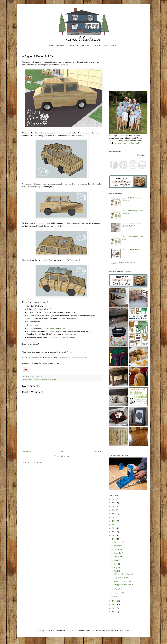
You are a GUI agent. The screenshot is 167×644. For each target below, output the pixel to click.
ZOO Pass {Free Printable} (123, 574)
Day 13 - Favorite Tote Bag (132, 250)
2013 (114, 601)
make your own (51, 328)
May (116, 568)
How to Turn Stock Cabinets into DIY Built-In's (132, 225)
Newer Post (27, 452)
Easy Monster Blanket (121, 578)
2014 (114, 539)
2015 (114, 535)
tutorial (54, 379)
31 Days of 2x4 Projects (78, 358)
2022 (114, 510)
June (116, 564)
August (117, 557)
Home (51, 45)
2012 (114, 605)
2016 (114, 532)
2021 (114, 514)
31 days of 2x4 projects (36, 379)
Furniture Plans (73, 45)
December (118, 542)
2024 (114, 503)
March (117, 589)
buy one (63, 328)
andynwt (111, 631)
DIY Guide (61, 45)
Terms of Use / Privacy (100, 45)
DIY (46, 379)
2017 (114, 528)
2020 (114, 517)
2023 (114, 506)
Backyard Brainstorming (122, 581)
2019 (114, 521)
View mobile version (62, 456)
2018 (114, 525)
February (117, 593)
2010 (114, 612)
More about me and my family (129, 143)
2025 (114, 499)
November (118, 546)
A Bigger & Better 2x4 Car (123, 585)
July (116, 560)
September (118, 553)
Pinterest (114, 45)
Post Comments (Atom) (41, 462)
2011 (114, 608)
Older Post (97, 452)
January (117, 596)
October (117, 549)
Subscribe (9, 638)
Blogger (127, 631)
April (116, 571)
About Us (85, 45)
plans (49, 379)
